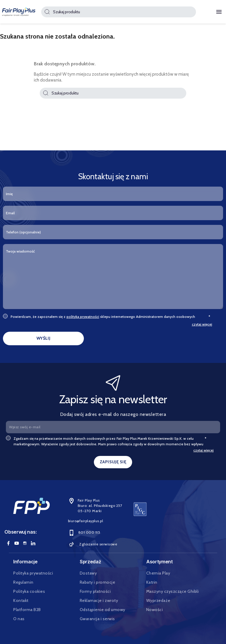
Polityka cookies (29, 591)
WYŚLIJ (44, 338)
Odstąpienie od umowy (103, 610)
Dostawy (88, 573)
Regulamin (23, 582)
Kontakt (21, 600)
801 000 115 (84, 533)
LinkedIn (33, 543)
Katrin (152, 582)
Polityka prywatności (33, 573)
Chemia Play (158, 573)
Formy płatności (95, 591)
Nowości (155, 610)
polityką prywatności (83, 317)
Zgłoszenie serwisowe (93, 544)
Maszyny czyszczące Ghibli (173, 591)
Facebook (8, 543)
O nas (19, 619)
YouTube (16, 543)
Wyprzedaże (158, 600)
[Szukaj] (118, 12)
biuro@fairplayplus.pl (86, 521)
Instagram (25, 543)
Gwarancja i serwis (97, 619)
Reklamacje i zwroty (99, 600)
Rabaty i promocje (98, 582)
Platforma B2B (27, 610)
